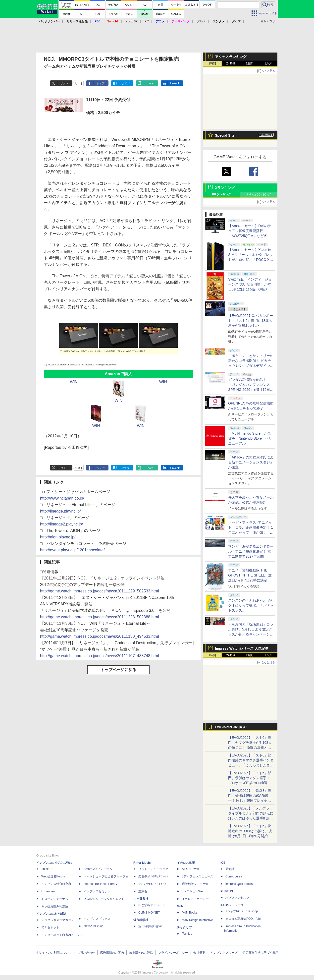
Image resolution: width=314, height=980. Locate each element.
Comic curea (234, 876)
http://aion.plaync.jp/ (58, 537)
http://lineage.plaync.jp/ (60, 511)
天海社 (230, 869)
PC (147, 21)
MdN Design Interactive (197, 920)
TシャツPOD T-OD (152, 884)
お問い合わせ (86, 953)
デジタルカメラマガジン (58, 920)
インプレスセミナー (97, 891)
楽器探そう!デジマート (154, 876)
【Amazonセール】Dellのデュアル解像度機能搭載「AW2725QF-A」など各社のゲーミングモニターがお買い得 (251, 236)
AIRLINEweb (190, 869)
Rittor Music (142, 863)
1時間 (212, 63)
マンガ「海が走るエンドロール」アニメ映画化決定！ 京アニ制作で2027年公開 (251, 551)
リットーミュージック (153, 869)
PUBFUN (227, 891)
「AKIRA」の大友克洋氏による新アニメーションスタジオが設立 (251, 462)
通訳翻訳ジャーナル (195, 884)
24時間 (231, 63)
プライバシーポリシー (173, 953)
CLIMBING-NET (149, 913)
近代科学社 (141, 920)
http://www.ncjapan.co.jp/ (62, 498)
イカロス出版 (186, 863)
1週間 (250, 63)
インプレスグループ (224, 953)
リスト (79, 83)
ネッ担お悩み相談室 (55, 906)
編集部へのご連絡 (141, 953)
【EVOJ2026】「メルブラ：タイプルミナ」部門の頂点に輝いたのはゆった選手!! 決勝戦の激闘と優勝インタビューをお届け (251, 818)
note (150, 83)
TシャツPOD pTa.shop (242, 911)
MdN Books (190, 913)
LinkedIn (175, 83)
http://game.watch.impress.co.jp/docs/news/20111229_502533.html (100, 591)
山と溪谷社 (141, 899)
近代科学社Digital (150, 926)
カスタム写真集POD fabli (243, 919)
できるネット (50, 927)
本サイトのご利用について (54, 953)
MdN (180, 906)
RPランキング (222, 194)
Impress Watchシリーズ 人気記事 (242, 648)
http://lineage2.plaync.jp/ (62, 524)
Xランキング (225, 188)
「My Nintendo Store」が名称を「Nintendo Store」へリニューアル (250, 438)
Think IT (47, 869)
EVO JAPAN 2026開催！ (232, 727)
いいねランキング (259, 194)
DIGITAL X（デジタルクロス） (104, 899)
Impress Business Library (100, 884)
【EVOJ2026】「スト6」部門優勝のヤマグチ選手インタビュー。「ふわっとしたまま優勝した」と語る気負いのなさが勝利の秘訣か (251, 765)
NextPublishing (94, 926)
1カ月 (268, 63)
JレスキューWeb (193, 891)
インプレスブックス (97, 919)
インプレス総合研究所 (56, 884)
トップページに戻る (118, 670)
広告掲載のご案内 (112, 953)
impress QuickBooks (239, 884)
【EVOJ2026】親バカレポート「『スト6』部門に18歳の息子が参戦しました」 (251, 321)
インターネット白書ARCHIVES (62, 935)
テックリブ (184, 927)
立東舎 (143, 891)
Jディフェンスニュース (198, 876)
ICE (223, 863)
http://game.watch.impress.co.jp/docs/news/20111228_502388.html (100, 617)
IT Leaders (48, 891)
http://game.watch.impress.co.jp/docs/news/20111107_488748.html (100, 656)
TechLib (187, 934)
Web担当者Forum (53, 876)
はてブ (126, 83)
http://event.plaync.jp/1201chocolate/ (72, 550)
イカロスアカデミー (195, 899)
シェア (101, 83)
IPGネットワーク (232, 905)
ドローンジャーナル (55, 899)
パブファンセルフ (237, 898)
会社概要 (199, 953)
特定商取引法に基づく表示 (261, 953)
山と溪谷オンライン (152, 905)
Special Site (225, 135)
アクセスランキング (231, 57)
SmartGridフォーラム (98, 869)
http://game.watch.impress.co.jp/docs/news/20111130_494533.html (100, 636)
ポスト (65, 83)
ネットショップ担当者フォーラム (106, 876)
